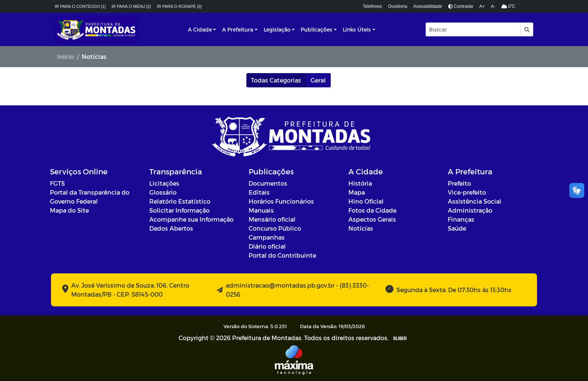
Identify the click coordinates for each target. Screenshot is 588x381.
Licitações (164, 183)
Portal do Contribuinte (282, 255)
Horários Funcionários (281, 201)
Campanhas (267, 237)
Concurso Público (275, 228)
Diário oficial (267, 246)
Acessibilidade (428, 6)
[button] (526, 29)
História (360, 183)
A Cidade (200, 29)
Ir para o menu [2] (131, 6)
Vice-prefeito (467, 192)
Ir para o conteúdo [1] (80, 6)
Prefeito (459, 183)
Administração (470, 210)
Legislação (277, 29)
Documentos (268, 183)
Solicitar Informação (179, 210)
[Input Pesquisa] (473, 29)
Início (65, 56)
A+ (482, 6)
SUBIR (400, 338)
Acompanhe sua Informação (191, 219)
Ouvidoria (398, 6)
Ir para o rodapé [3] (179, 6)
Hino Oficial (366, 201)
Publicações (316, 29)
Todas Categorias (276, 80)
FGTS (57, 183)
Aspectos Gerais (372, 219)
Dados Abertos (171, 228)
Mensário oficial (272, 219)
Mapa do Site (69, 210)
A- (493, 6)
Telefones (372, 6)
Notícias (361, 228)
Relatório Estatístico (180, 201)
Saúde (457, 228)
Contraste (461, 6)
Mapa (357, 192)
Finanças (461, 219)
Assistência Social (475, 201)
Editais (259, 192)
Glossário (163, 192)
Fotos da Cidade (372, 210)
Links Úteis (357, 29)
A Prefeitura (238, 29)
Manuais (261, 210)
